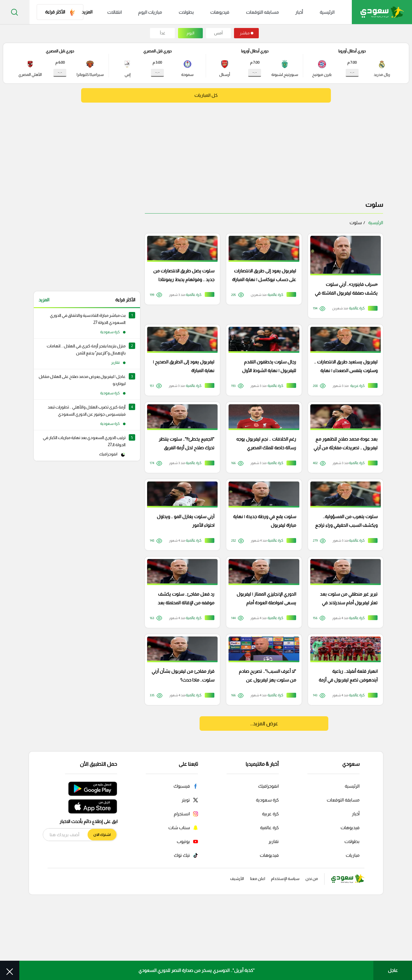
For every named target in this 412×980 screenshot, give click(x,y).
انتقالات (132, 12)
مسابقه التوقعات (266, 12)
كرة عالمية (269, 896)
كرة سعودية (267, 869)
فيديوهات (227, 12)
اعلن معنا (240, 948)
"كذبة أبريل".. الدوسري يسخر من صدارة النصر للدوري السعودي (197, 970)
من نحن (309, 948)
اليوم (191, 33)
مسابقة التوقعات (343, 869)
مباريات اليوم (164, 12)
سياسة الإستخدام (275, 948)
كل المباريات (206, 95)
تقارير (274, 910)
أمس (218, 33)
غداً (163, 33)
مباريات (353, 924)
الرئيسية (323, 12)
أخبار (299, 12)
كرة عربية (270, 883)
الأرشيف (214, 948)
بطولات (197, 12)
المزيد (44, 300)
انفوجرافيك (268, 855)
